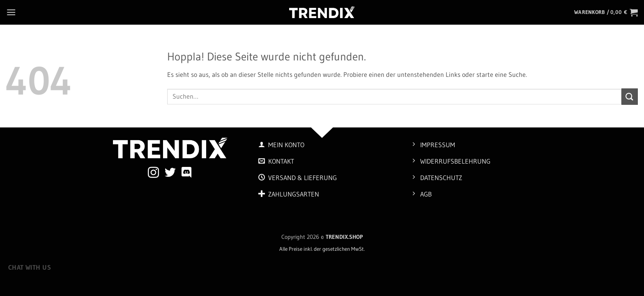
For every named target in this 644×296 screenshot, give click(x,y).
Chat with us (30, 267)
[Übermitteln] (630, 96)
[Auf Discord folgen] (187, 173)
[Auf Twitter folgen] (170, 173)
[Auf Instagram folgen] (153, 173)
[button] (11, 12)
